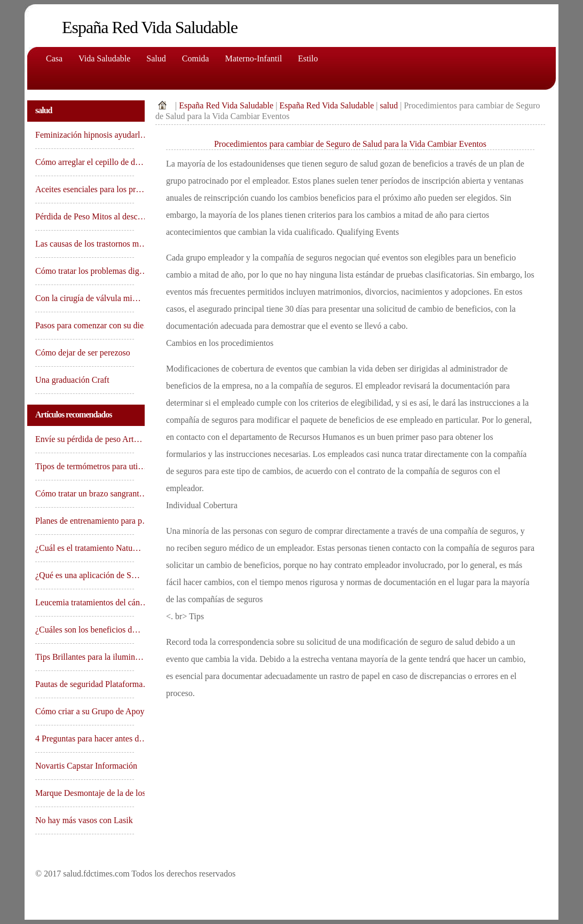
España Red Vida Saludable (226, 105)
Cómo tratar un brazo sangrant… (85, 493)
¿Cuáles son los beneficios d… (85, 630)
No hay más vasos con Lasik (85, 820)
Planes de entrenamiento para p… (85, 521)
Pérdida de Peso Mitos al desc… (85, 216)
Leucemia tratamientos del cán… (85, 602)
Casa (54, 58)
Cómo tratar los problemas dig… (85, 271)
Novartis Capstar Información (85, 766)
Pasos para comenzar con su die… (85, 325)
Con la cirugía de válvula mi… (85, 298)
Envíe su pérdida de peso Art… (85, 439)
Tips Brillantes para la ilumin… (85, 657)
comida (196, 58)
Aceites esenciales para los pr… (85, 189)
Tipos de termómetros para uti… (85, 466)
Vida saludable (104, 58)
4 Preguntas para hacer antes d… (85, 739)
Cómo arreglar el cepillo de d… (85, 162)
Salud (156, 58)
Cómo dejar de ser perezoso (84, 353)
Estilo (308, 58)
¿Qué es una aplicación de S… (85, 575)
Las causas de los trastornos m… (85, 244)
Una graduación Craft (72, 380)
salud (389, 105)
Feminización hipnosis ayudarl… (85, 135)
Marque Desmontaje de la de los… (85, 793)
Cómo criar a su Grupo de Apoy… (85, 711)
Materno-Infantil (253, 58)
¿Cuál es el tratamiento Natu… (85, 548)
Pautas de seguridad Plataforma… (85, 684)
